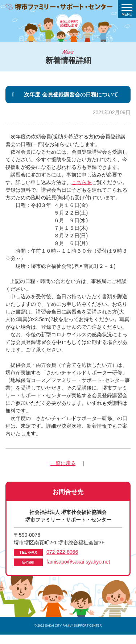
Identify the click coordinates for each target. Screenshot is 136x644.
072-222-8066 (62, 552)
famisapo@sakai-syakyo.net (78, 562)
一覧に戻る (63, 463)
